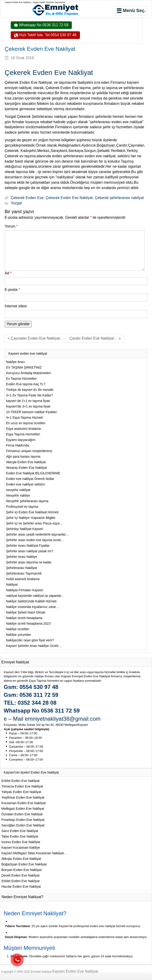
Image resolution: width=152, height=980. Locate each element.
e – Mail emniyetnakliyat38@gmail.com (52, 719)
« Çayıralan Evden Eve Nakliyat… (36, 338)
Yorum (11, 226)
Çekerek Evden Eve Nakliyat (69, 198)
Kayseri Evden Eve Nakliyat (75, 971)
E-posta (12, 290)
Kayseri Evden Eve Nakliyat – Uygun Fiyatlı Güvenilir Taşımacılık (35, 2)
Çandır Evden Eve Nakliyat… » (95, 338)
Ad (8, 273)
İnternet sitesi (16, 306)
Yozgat (16, 203)
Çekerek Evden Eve (27, 198)
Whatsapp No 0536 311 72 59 (43, 25)
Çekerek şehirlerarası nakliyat (119, 198)
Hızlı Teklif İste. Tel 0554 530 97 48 (47, 35)
